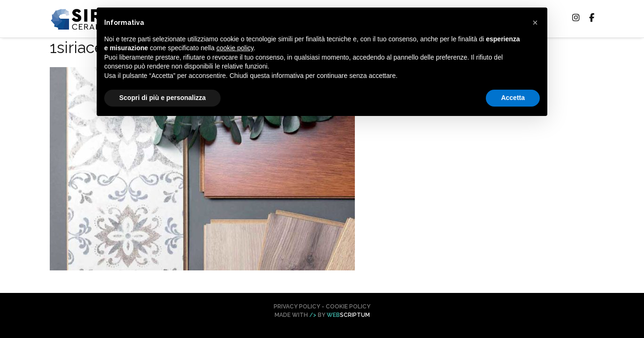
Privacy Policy (297, 307)
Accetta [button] (513, 98)
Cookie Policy (348, 307)
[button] (535, 23)
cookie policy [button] (235, 48)
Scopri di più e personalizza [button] (162, 98)
